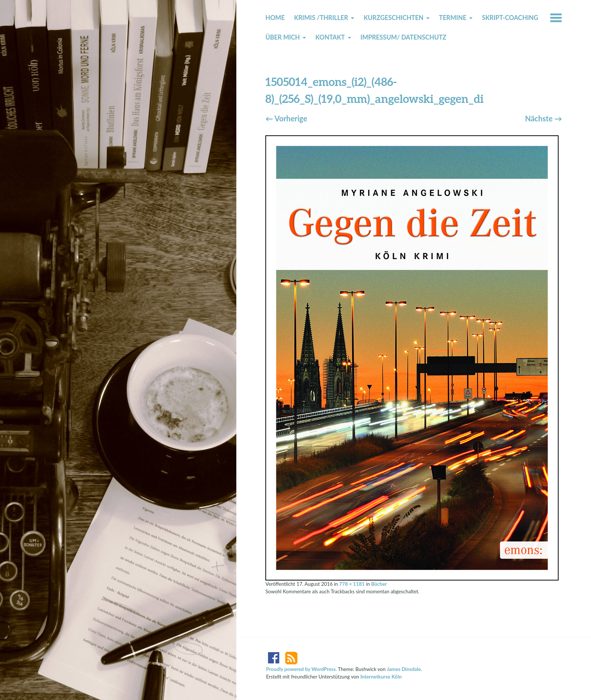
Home (275, 18)
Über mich (282, 37)
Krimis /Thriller (321, 18)
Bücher (379, 584)
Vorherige (286, 118)
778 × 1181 (352, 584)
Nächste (544, 118)
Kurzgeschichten (394, 18)
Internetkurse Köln (381, 677)
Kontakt (330, 37)
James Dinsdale (404, 669)
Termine (453, 18)
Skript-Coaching (510, 18)
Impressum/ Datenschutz (403, 37)
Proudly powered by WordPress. (302, 669)
